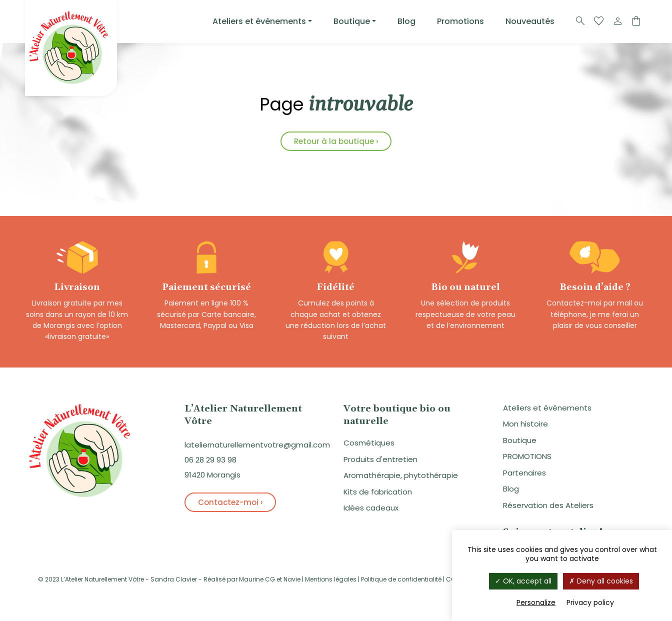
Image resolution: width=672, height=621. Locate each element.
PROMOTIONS (527, 458)
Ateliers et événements (259, 21)
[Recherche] (580, 21)
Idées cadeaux (371, 509)
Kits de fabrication (378, 493)
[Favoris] (599, 21)
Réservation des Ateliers (548, 507)
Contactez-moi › (230, 504)
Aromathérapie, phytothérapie (401, 477)
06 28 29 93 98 (210, 461)
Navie (292, 581)
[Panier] (636, 21)
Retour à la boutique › (336, 141)
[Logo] (71, 48)
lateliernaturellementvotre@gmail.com (257, 446)
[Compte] (617, 21)
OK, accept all (523, 581)
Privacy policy (590, 602)
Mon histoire (525, 425)
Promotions (460, 21)
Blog (406, 21)
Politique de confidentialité (401, 581)
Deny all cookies (601, 581)
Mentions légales (331, 581)
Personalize (536, 602)
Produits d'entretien (380, 461)
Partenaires (524, 474)
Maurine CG (257, 581)
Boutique (352, 21)
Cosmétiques (369, 444)
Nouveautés (530, 21)
